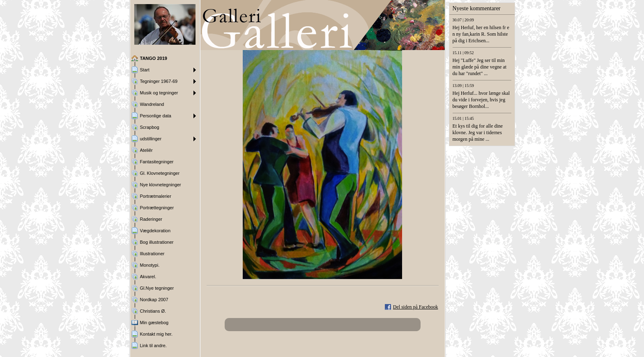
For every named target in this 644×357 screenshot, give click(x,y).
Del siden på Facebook (416, 307)
